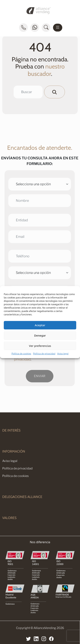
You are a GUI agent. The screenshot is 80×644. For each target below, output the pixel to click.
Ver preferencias (40, 346)
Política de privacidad (44, 354)
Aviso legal (63, 354)
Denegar (40, 335)
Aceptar (40, 325)
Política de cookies (21, 354)
